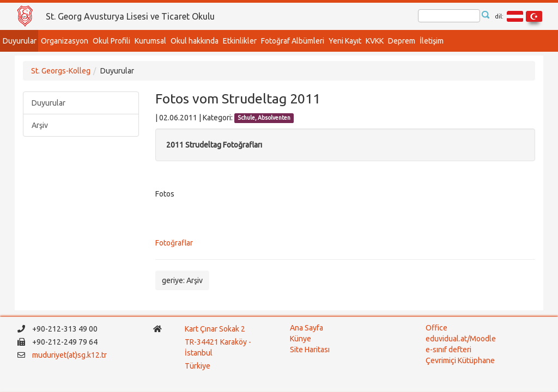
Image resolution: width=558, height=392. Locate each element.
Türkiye (198, 366)
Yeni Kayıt (345, 41)
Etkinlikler (240, 41)
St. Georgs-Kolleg (61, 71)
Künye (301, 339)
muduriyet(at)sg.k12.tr (69, 355)
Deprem (402, 41)
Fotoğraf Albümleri (293, 41)
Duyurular (20, 41)
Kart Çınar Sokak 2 (215, 329)
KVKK (375, 41)
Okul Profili (111, 41)
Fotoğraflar (174, 243)
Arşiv (40, 125)
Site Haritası (310, 350)
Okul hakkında (195, 41)
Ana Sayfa (307, 328)
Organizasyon (65, 41)
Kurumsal (150, 41)
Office (436, 328)
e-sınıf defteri (448, 350)
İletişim (432, 41)
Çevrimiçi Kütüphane (460, 360)
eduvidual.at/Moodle (461, 339)
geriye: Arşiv (182, 280)
